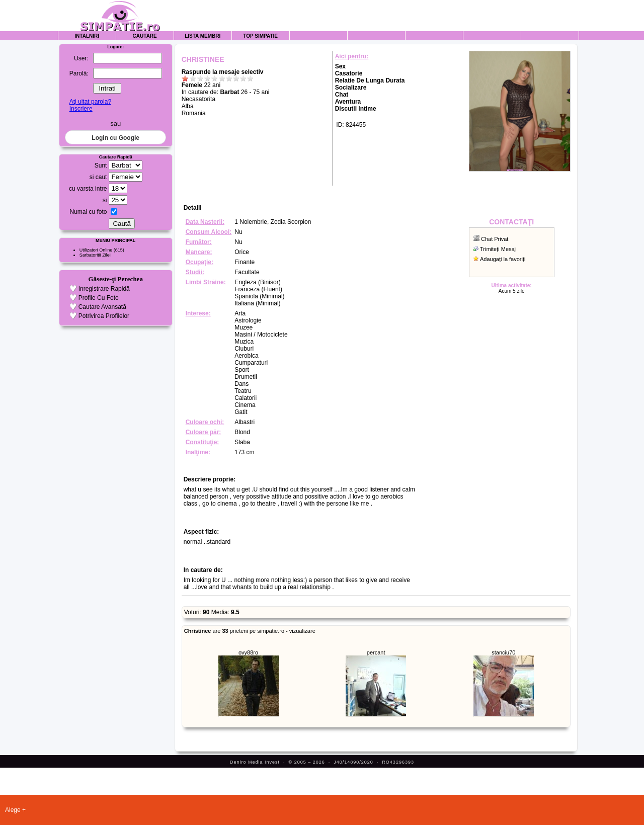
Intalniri (87, 36)
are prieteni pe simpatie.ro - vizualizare (250, 631)
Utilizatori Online (96, 250)
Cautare (145, 36)
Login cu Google (115, 138)
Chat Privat (495, 239)
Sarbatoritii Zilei (95, 255)
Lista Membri (203, 36)
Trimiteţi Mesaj (498, 249)
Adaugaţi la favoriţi (503, 259)
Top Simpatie (260, 36)
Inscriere (81, 109)
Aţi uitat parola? (90, 102)
